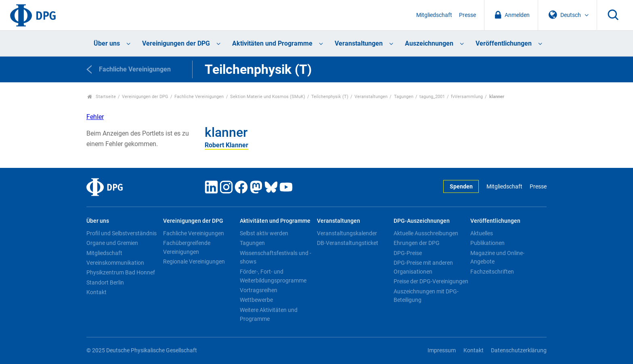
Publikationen (487, 243)
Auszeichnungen (429, 43)
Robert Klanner (226, 145)
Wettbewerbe (256, 300)
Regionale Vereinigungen (194, 261)
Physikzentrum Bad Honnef (121, 272)
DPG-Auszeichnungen (422, 221)
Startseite (102, 97)
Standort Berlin (105, 282)
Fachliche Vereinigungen (199, 97)
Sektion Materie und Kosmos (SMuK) (268, 97)
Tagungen (404, 97)
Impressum (442, 350)
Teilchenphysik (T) (330, 97)
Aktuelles (482, 233)
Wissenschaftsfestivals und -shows (276, 257)
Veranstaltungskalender (347, 233)
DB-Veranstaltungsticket (348, 243)
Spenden (461, 187)
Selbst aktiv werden (264, 233)
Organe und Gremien (112, 243)
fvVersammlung (467, 97)
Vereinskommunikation (115, 263)
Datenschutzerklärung (519, 350)
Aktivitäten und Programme (272, 43)
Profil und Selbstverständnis (122, 233)
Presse (467, 15)
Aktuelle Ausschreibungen (426, 233)
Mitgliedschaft (434, 15)
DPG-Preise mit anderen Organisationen (423, 267)
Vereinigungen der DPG (176, 43)
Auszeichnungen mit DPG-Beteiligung (426, 296)
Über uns (107, 43)
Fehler (95, 117)
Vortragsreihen (259, 290)
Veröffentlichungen (504, 43)
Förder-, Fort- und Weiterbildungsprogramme (273, 276)
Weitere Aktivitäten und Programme (269, 314)
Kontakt (96, 292)
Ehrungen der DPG (417, 243)
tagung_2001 (432, 97)
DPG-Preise (408, 253)
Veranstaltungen (359, 43)
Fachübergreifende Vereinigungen (187, 247)
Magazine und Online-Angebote (497, 257)
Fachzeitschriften (492, 272)
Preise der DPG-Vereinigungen (431, 281)
